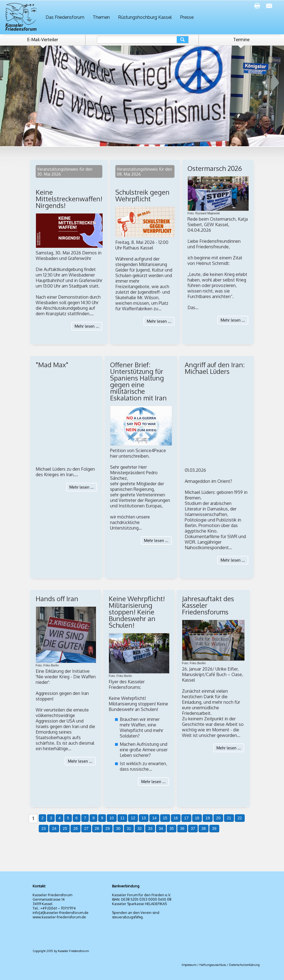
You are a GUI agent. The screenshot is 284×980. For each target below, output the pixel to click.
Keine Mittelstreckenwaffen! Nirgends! (69, 199)
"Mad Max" (52, 365)
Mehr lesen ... (87, 326)
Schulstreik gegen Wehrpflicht (142, 195)
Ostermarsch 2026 (215, 168)
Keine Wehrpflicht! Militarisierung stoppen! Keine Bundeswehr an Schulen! (137, 612)
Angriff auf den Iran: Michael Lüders (215, 368)
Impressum (189, 965)
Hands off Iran (57, 599)
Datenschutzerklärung (244, 965)
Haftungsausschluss (213, 965)
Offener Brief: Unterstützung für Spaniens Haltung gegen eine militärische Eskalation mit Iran (138, 381)
